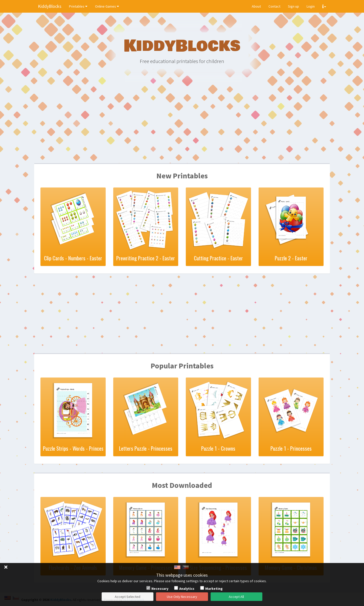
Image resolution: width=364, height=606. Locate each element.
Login (311, 6)
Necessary (160, 589)
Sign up (293, 6)
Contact (274, 6)
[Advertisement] (182, 124)
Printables (78, 6)
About (256, 6)
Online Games (107, 6)
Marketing (214, 589)
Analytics (187, 589)
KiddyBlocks (50, 6)
